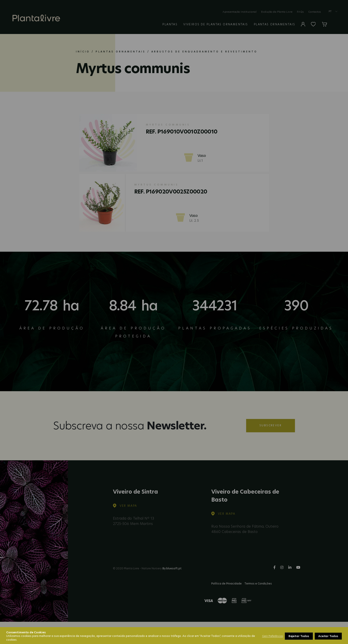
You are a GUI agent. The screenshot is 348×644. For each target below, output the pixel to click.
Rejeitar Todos (299, 636)
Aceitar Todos (328, 636)
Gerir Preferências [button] (273, 636)
